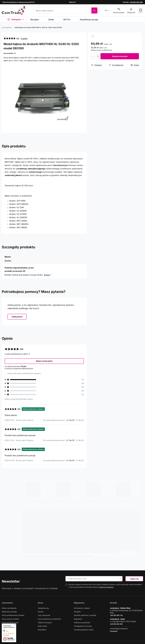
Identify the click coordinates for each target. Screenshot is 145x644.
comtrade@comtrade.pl (119, 629)
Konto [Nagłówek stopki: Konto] (41, 603)
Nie (80, 420)
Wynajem (35, 20)
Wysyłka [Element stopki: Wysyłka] (77, 612)
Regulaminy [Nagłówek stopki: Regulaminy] (79, 603)
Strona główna (7, 27)
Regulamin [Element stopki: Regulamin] (78, 619)
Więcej (47, 275)
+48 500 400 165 (136, 2)
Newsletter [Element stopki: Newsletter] (42, 630)
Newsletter (11, 581)
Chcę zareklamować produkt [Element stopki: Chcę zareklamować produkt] (13, 615)
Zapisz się (134, 579)
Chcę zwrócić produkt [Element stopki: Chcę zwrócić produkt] (10, 619)
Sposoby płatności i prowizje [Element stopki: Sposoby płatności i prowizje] (85, 615)
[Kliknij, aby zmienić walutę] (108, 10)
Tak (70, 420)
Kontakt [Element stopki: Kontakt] (5, 626)
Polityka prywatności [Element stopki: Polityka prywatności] (82, 622)
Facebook (114, 631)
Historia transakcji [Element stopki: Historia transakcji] (45, 622)
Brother (8, 261)
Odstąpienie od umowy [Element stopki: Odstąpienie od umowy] (83, 626)
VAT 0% (67, 20)
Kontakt (113, 603)
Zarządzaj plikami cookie (84, 630)
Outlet (51, 20)
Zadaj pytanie (17, 317)
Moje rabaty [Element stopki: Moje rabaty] (43, 626)
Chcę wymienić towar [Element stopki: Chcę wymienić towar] (10, 622)
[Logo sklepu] (14, 10)
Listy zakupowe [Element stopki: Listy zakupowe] (44, 615)
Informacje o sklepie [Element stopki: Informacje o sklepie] (82, 608)
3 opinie (24, 39)
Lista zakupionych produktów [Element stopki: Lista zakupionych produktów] (49, 619)
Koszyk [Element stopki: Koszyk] (41, 612)
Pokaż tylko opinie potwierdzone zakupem (24, 373)
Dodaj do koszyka (120, 56)
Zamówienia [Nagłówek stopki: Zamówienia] (7, 603)
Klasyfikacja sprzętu (89, 20)
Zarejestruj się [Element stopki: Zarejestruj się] (43, 608)
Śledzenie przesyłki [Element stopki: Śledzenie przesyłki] (9, 612)
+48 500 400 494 (116, 624)
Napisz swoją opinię (44, 361)
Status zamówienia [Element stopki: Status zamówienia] (9, 608)
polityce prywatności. (106, 587)
